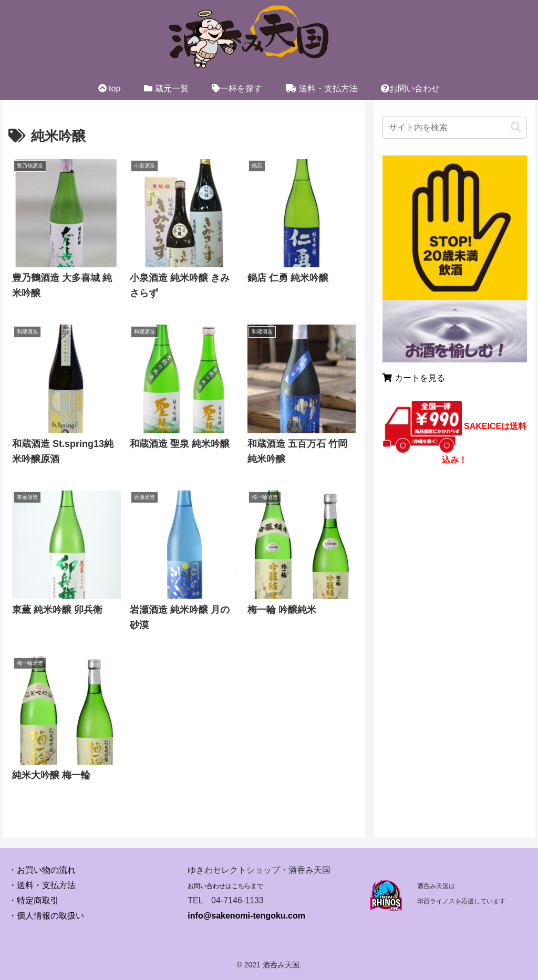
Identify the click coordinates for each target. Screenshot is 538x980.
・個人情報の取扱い (46, 916)
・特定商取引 (34, 900)
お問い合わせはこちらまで (225, 886)
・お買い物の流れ (42, 870)
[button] (516, 127)
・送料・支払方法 (42, 885)
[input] (454, 128)
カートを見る (413, 378)
